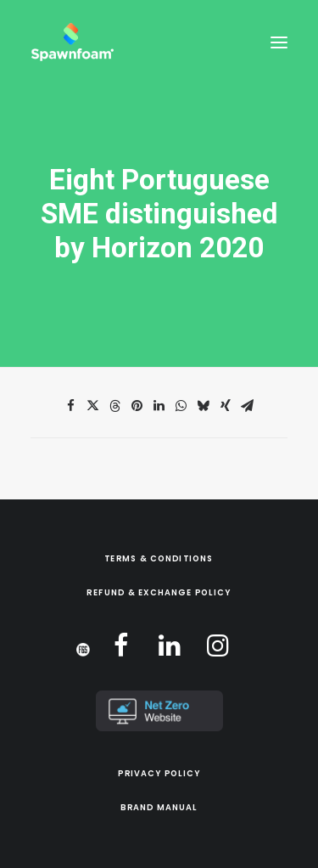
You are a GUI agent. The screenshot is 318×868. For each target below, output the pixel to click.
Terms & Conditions (159, 559)
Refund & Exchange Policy (159, 593)
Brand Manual (159, 808)
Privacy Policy (159, 774)
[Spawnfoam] (72, 42)
